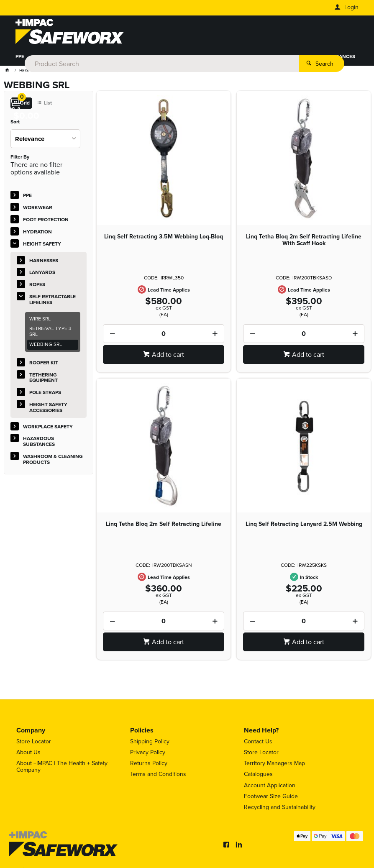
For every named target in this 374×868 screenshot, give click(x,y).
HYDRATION (151, 60)
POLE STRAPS (45, 395)
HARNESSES (44, 263)
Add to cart (168, 357)
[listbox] (46, 142)
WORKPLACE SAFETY (254, 60)
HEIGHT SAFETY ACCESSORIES (48, 410)
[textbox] (185, 33)
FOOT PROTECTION (101, 60)
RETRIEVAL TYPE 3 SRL (50, 334)
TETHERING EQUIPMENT (44, 380)
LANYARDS (42, 275)
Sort (15, 125)
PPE (20, 60)
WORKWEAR (51, 60)
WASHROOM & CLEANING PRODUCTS (59, 77)
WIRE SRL (40, 321)
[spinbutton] (164, 337)
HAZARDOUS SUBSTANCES (323, 60)
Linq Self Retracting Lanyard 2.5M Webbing (304, 527)
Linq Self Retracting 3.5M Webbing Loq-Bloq (164, 240)
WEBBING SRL (46, 347)
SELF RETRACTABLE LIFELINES (53, 302)
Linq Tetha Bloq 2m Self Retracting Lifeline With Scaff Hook (304, 243)
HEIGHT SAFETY (197, 60)
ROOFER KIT (44, 366)
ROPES (37, 287)
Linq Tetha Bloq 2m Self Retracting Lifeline (164, 527)
